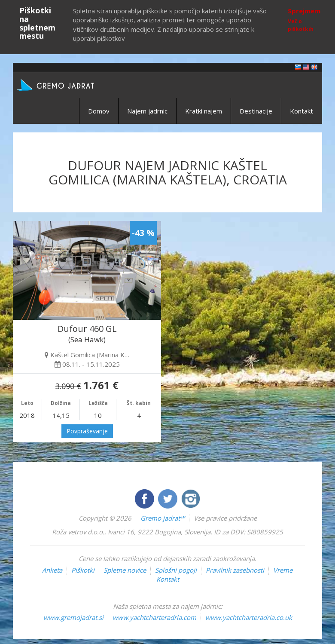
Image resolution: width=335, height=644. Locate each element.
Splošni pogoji (176, 570)
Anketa (52, 570)
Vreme (283, 570)
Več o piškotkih (301, 25)
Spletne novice (125, 570)
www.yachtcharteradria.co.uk (249, 617)
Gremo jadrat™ (163, 518)
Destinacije (256, 111)
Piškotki (83, 570)
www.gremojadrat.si (73, 617)
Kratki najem (204, 111)
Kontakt (301, 111)
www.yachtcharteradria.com (154, 617)
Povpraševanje (87, 431)
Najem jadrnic (147, 111)
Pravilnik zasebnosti (235, 570)
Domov (99, 111)
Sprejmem (304, 11)
